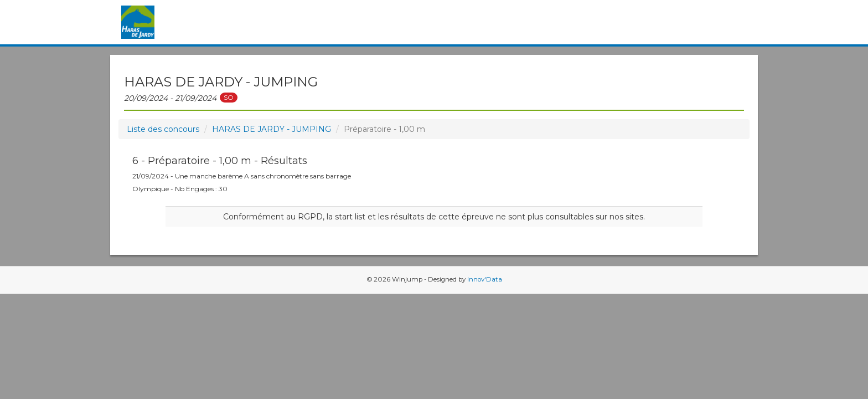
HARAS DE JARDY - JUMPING (272, 129)
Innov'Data (485, 279)
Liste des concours (163, 129)
